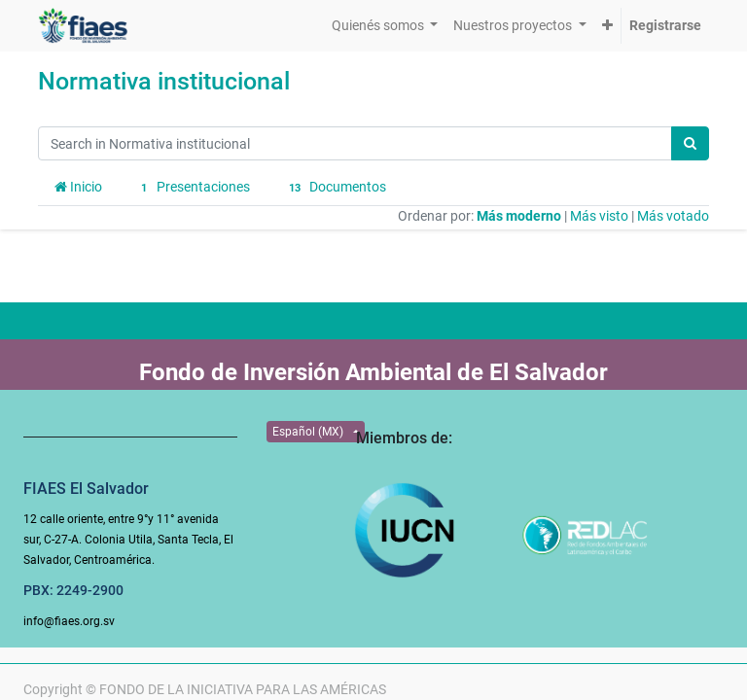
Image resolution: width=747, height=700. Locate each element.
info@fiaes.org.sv (69, 621)
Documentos (335, 188)
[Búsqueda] (690, 143)
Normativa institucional (164, 81)
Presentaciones (193, 188)
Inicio (78, 187)
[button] (607, 26)
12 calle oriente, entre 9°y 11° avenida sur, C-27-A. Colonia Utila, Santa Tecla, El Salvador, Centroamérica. (128, 540)
